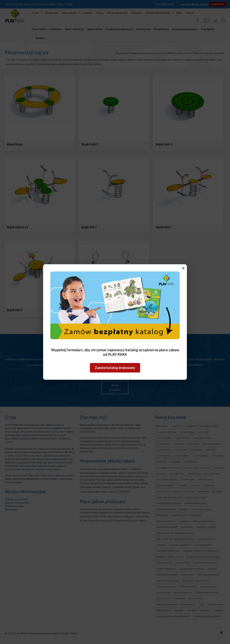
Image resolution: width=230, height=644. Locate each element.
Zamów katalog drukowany (115, 368)
